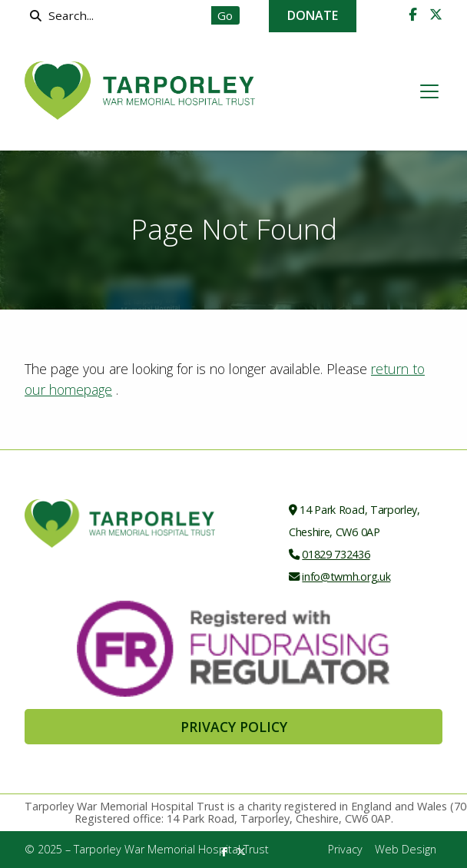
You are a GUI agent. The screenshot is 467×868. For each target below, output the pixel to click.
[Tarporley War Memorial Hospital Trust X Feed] (436, 15)
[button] (429, 91)
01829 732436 (336, 554)
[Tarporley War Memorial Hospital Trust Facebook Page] (413, 15)
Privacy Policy (234, 727)
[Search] (122, 15)
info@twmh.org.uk (346, 576)
